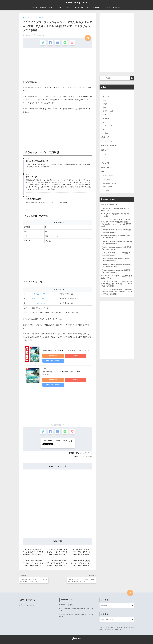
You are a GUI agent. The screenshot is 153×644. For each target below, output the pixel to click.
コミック (107, 7)
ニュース (58, 7)
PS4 (104, 115)
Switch (105, 122)
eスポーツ (68, 7)
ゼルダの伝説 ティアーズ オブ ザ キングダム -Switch (61, 372)
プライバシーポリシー (28, 605)
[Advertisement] (58, 65)
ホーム (35, 7)
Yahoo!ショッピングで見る (51, 360)
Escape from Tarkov (109, 183)
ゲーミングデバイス (94, 7)
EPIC (105, 107)
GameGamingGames (76, 3)
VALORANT (107, 180)
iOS (104, 129)
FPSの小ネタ (106, 168)
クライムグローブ (39, 298)
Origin (105, 104)
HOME (76, 639)
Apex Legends (108, 187)
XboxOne (106, 118)
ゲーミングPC (79, 7)
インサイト (117, 7)
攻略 (103, 172)
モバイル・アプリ (109, 126)
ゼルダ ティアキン (86, 453)
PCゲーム (106, 96)
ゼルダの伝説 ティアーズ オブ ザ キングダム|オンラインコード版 (66, 350)
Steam (105, 100)
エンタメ (105, 159)
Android (106, 133)
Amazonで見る (51, 356)
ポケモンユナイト (46, 7)
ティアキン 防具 (87, 456)
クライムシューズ (39, 303)
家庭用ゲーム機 (108, 111)
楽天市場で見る (70, 356)
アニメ (104, 154)
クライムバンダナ (39, 294)
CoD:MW (106, 191)
